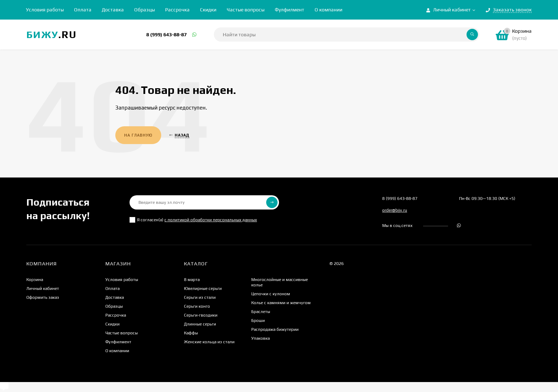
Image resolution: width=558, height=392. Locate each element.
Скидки (208, 10)
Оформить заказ (43, 297)
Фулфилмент (289, 10)
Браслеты (261, 312)
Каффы (191, 333)
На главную (138, 135)
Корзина (35, 280)
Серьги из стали (200, 297)
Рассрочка (177, 10)
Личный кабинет (43, 288)
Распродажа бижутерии (275, 329)
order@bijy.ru (395, 210)
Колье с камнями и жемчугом (281, 303)
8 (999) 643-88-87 (167, 35)
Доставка (113, 10)
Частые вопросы (246, 10)
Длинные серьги (200, 324)
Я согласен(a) (193, 220)
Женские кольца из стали (209, 342)
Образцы (144, 10)
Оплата (83, 10)
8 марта (192, 280)
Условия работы (45, 10)
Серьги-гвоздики (201, 315)
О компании (328, 10)
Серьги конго (197, 306)
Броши (258, 321)
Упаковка (260, 338)
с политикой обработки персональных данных (211, 220)
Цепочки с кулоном (271, 294)
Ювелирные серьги (203, 288)
